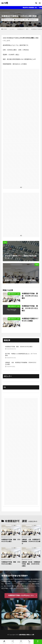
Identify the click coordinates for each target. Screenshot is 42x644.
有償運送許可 (33, 20)
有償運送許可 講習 (21, 20)
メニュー (21, 642)
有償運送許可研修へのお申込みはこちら (21, 595)
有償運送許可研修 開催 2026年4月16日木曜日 (11, 563)
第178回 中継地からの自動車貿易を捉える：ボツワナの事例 (21, 355)
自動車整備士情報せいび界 (27, 635)
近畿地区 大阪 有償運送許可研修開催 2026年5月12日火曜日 (21, 363)
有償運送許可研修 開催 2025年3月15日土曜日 (30, 308)
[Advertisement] (21, 127)
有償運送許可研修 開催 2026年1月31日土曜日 (30, 296)
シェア (13, 642)
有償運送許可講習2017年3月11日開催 (30, 320)
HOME (5, 29)
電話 (29, 642)
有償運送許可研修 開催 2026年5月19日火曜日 (19, 347)
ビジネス (12, 29)
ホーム (4, 642)
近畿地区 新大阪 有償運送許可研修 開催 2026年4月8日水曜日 (31, 564)
